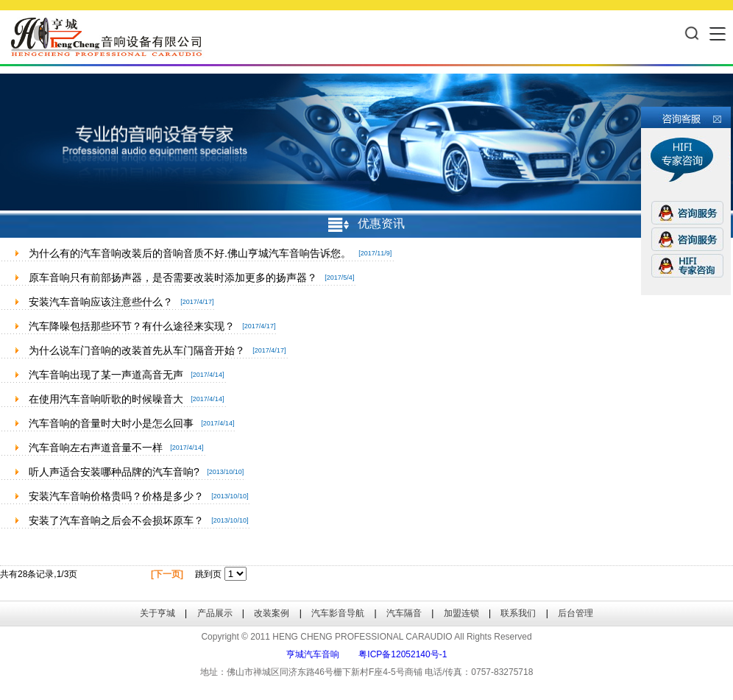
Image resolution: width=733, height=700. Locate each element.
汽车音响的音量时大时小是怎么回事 (111, 423)
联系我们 (518, 613)
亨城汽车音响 (313, 654)
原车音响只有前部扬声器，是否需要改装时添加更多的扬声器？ (173, 277)
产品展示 (215, 613)
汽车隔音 (404, 613)
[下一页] (167, 574)
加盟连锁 (461, 613)
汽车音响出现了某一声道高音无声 (106, 375)
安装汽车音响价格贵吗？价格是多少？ (116, 496)
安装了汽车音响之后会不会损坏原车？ (116, 520)
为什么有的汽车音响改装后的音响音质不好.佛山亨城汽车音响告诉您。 (190, 253)
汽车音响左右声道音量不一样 (96, 448)
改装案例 (272, 613)
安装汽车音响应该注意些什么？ (101, 302)
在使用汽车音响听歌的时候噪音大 (106, 399)
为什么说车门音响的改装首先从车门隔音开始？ (137, 350)
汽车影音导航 (338, 613)
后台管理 (576, 613)
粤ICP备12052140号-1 (403, 654)
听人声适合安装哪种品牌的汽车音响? (114, 472)
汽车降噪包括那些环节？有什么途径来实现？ (132, 326)
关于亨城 (157, 613)
